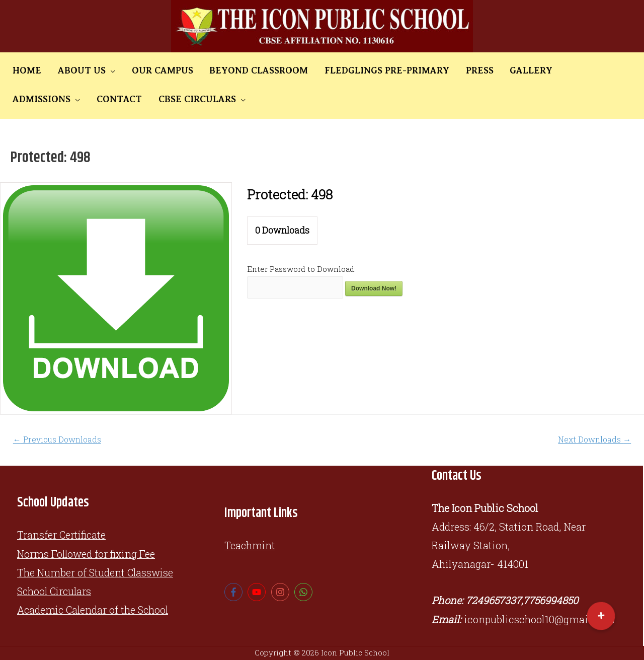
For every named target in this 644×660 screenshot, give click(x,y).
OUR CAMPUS (144, 70)
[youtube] (258, 592)
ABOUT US (71, 70)
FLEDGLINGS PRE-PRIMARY (354, 70)
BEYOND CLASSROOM (233, 70)
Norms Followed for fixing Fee (87, 554)
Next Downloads (594, 439)
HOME (23, 70)
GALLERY (483, 70)
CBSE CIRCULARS (102, 99)
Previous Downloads (58, 439)
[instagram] (281, 592)
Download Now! (374, 288)
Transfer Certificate (62, 535)
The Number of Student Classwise (97, 572)
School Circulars (56, 591)
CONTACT (32, 99)
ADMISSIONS (543, 70)
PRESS (439, 70)
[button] (601, 616)
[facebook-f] (235, 592)
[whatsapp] (305, 592)
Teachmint (250, 545)
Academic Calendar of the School (95, 610)
